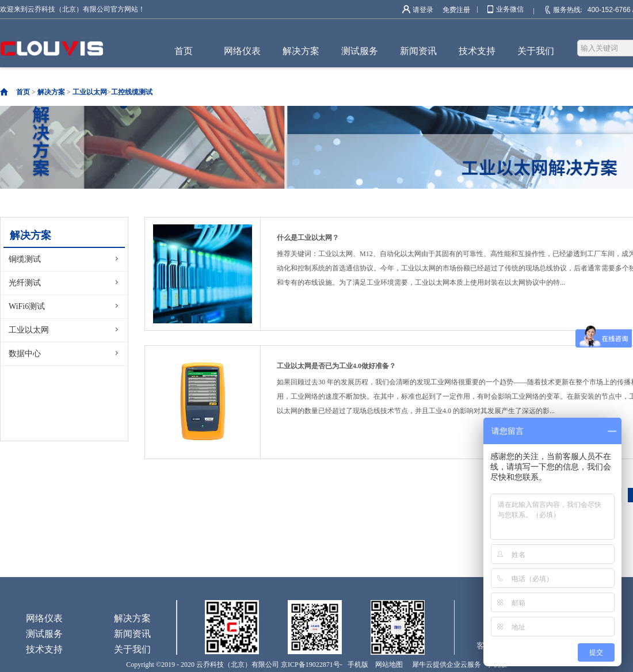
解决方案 (51, 92)
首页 (184, 51)
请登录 (423, 10)
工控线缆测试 (132, 92)
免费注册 (456, 10)
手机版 (356, 665)
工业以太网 (90, 92)
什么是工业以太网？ (308, 238)
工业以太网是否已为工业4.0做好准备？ (336, 366)
